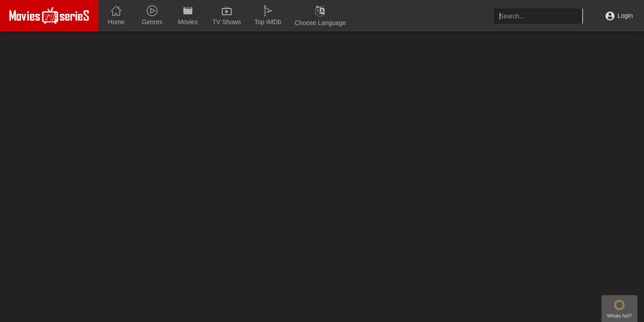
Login (619, 16)
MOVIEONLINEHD (49, 16)
